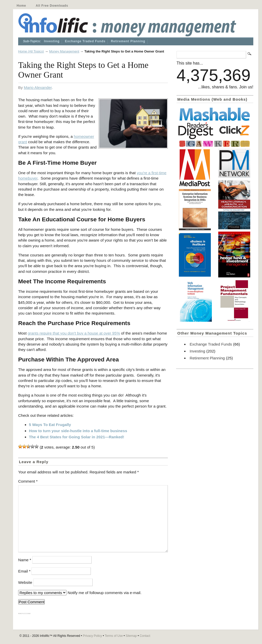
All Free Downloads (52, 6)
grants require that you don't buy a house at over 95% (74, 333)
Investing (52, 41)
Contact (145, 636)
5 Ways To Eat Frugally (50, 425)
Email (24, 571)
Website (25, 582)
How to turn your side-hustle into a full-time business (78, 431)
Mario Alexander (38, 87)
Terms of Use (114, 636)
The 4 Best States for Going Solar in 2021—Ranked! (77, 437)
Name (25, 560)
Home (21, 6)
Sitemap (131, 636)
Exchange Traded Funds (85, 41)
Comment (28, 481)
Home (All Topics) (31, 51)
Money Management (64, 51)
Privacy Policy (92, 636)
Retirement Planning (128, 41)
